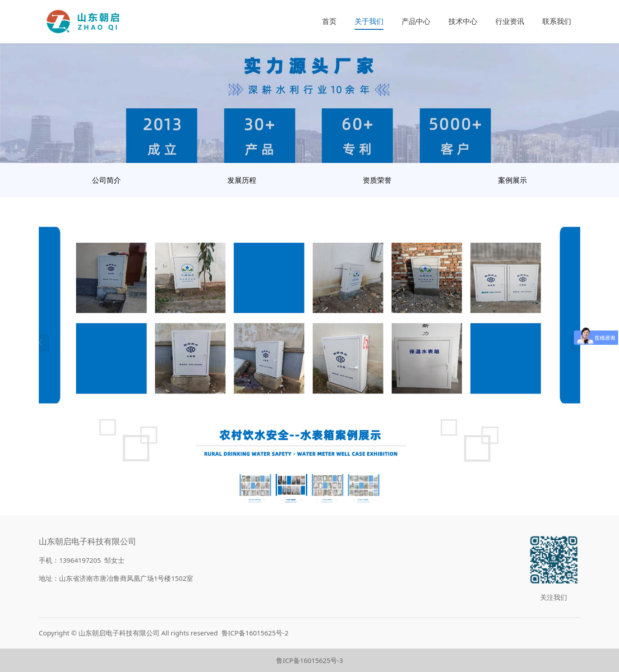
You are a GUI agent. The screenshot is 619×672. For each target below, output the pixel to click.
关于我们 (369, 21)
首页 (329, 21)
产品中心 (416, 21)
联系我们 (557, 21)
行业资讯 (510, 21)
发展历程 (242, 180)
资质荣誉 (377, 180)
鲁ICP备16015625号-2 (255, 633)
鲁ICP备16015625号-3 (310, 660)
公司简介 (106, 180)
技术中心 (463, 21)
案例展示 (513, 180)
